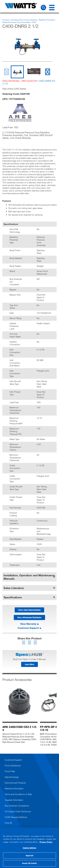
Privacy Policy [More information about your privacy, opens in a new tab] (46, 842)
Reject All (29, 855)
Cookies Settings (29, 848)
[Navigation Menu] (52, 8)
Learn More (29, 664)
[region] (29, 848)
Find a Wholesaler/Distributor (29, 617)
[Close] (55, 832)
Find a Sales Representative (29, 610)
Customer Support (28, 628)
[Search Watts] (43, 8)
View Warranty (28, 624)
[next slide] (48, 72)
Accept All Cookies (29, 863)
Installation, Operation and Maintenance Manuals (29, 577)
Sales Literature (14, 588)
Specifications (13, 597)
